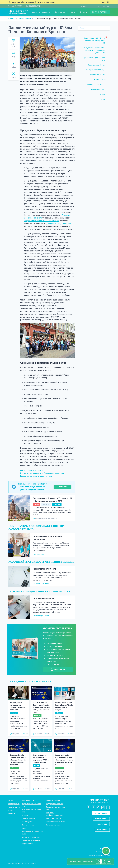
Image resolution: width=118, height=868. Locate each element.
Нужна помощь (39, 554)
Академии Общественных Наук (61, 224)
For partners (102, 811)
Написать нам (102, 816)
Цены (10, 797)
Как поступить (27, 808)
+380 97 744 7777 (104, 845)
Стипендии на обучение (31, 827)
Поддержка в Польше (54, 790)
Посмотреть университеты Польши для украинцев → (43, 473)
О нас (24, 815)
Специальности (14, 793)
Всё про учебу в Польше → (32, 470)
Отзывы (25, 802)
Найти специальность (41, 616)
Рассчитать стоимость (41, 584)
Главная (12, 19)
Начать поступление (100, 12)
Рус (108, 6)
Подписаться (62, 487)
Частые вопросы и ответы (56, 808)
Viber (100, 850)
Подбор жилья (27, 830)
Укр (105, 6)
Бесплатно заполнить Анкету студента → (38, 476)
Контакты (12, 800)
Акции (11, 787)
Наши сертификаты (54, 805)
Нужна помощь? (101, 805)
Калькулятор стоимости (44, 569)
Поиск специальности (43, 599)
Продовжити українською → (46, 2)
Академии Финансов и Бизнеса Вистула (42, 221)
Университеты (14, 790)
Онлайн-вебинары (53, 787)
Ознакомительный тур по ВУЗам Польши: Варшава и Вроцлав (58, 19)
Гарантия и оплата (53, 811)
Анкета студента (28, 787)
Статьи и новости (24, 19)
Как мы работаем (28, 811)
